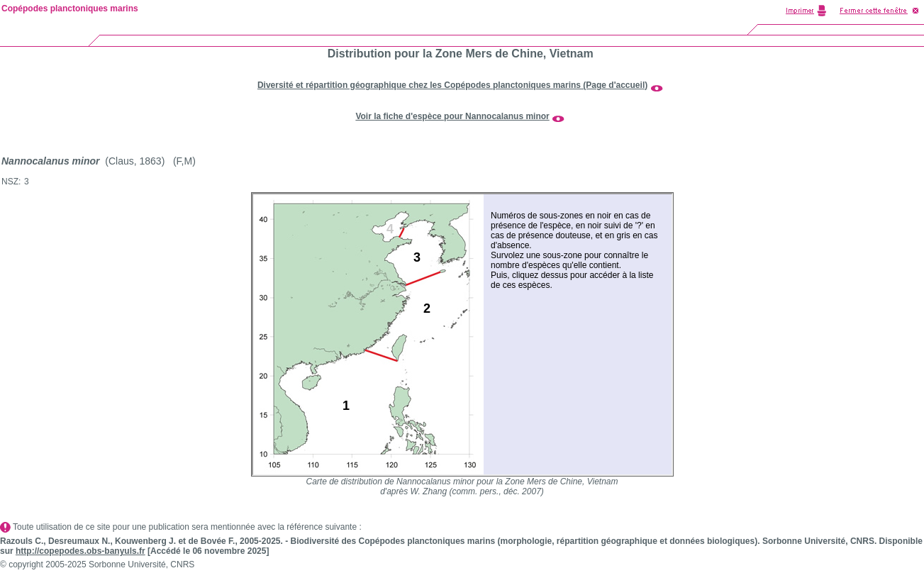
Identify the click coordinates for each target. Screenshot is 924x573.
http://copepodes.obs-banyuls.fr (80, 551)
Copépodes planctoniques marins (70, 9)
